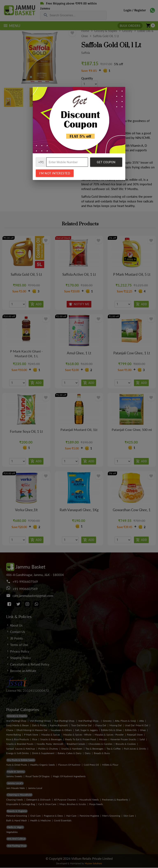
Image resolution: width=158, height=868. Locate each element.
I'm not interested (55, 173)
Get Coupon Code (106, 164)
